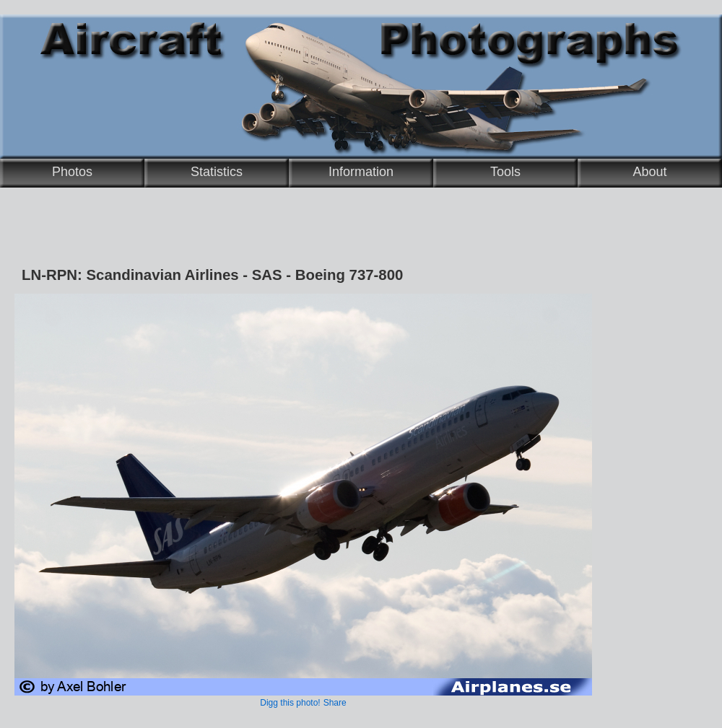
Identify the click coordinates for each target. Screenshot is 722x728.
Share (335, 703)
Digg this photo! (290, 703)
